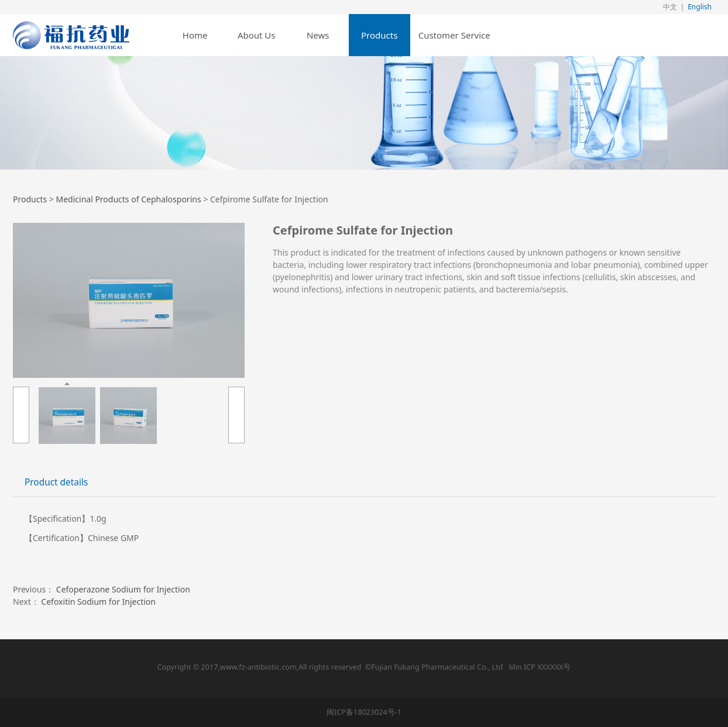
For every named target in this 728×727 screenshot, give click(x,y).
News (318, 35)
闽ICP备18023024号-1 (364, 712)
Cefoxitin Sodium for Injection (98, 602)
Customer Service (454, 35)
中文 (670, 7)
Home (195, 35)
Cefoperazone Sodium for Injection (123, 589)
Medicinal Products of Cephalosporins (128, 199)
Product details (56, 482)
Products (379, 35)
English (700, 7)
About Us (257, 35)
